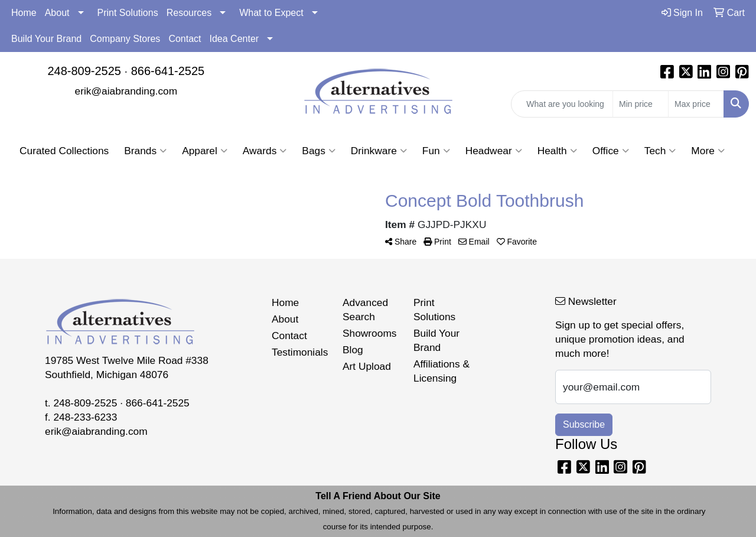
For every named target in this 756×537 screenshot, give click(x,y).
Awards (265, 151)
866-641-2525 (168, 71)
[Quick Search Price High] (696, 104)
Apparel (205, 151)
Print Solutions (128, 13)
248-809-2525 (84, 71)
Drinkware (379, 151)
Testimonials (300, 352)
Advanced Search (365, 310)
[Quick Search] (562, 104)
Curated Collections (64, 151)
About (57, 13)
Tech (660, 151)
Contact (185, 39)
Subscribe (584, 424)
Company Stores (125, 39)
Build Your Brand (46, 39)
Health (557, 151)
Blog (353, 350)
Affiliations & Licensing (441, 371)
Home (24, 13)
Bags (319, 151)
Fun (436, 151)
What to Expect (271, 13)
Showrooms (370, 333)
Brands (145, 151)
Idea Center (234, 39)
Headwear (494, 151)
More (708, 151)
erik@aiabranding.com (126, 91)
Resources (189, 13)
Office (611, 151)
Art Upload (367, 366)
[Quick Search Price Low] (641, 104)
